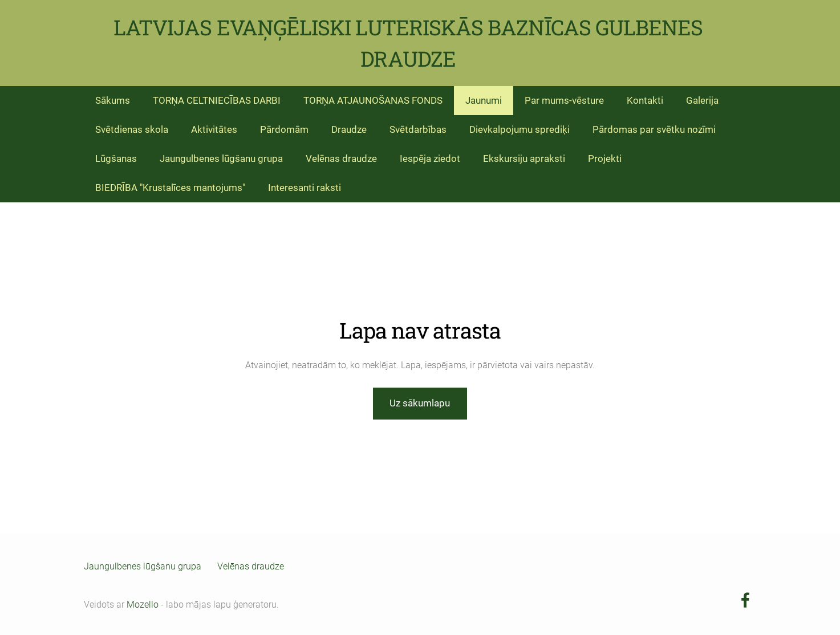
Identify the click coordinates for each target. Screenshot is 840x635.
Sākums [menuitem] (113, 100)
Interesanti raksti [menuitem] (305, 188)
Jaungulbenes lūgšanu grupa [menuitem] (221, 158)
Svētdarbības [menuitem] (418, 129)
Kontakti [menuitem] (645, 100)
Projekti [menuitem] (605, 158)
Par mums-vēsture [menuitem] (564, 100)
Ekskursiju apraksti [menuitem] (524, 158)
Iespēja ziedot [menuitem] (430, 158)
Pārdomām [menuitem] (284, 129)
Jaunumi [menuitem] (484, 100)
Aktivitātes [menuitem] (214, 129)
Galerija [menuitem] (702, 100)
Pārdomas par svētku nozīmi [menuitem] (654, 129)
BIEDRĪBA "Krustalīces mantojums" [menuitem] (170, 188)
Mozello (143, 605)
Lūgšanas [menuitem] (116, 158)
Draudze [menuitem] (349, 129)
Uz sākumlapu (420, 403)
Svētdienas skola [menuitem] (132, 129)
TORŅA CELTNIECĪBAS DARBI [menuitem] (217, 100)
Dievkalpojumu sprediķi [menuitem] (520, 129)
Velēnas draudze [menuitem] (341, 158)
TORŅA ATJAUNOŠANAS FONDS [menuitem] (373, 100)
